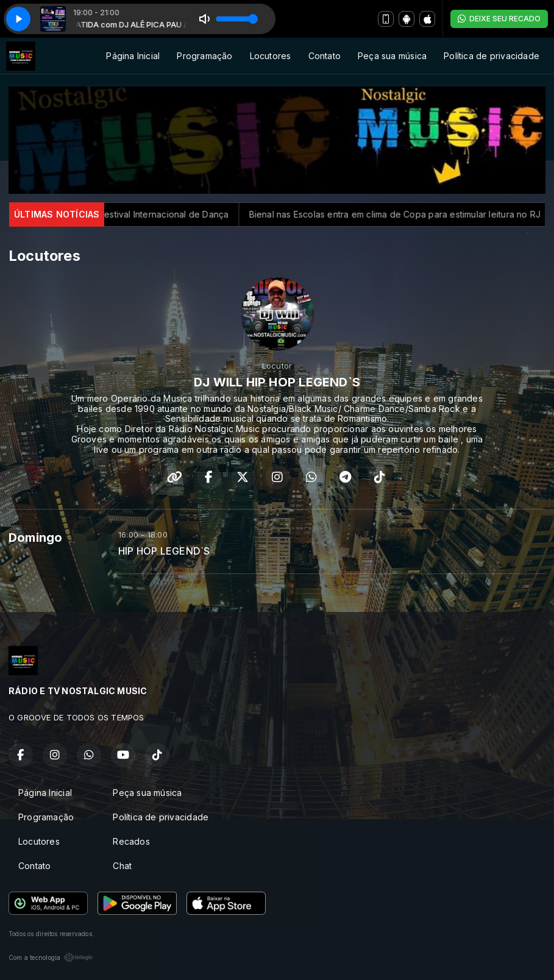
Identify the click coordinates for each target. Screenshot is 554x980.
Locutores (271, 56)
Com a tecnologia (51, 957)
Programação (204, 56)
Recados (131, 841)
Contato (325, 56)
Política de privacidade (492, 56)
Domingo (35, 538)
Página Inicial (133, 56)
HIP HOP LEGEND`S (164, 551)
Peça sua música (392, 56)
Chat (122, 866)
